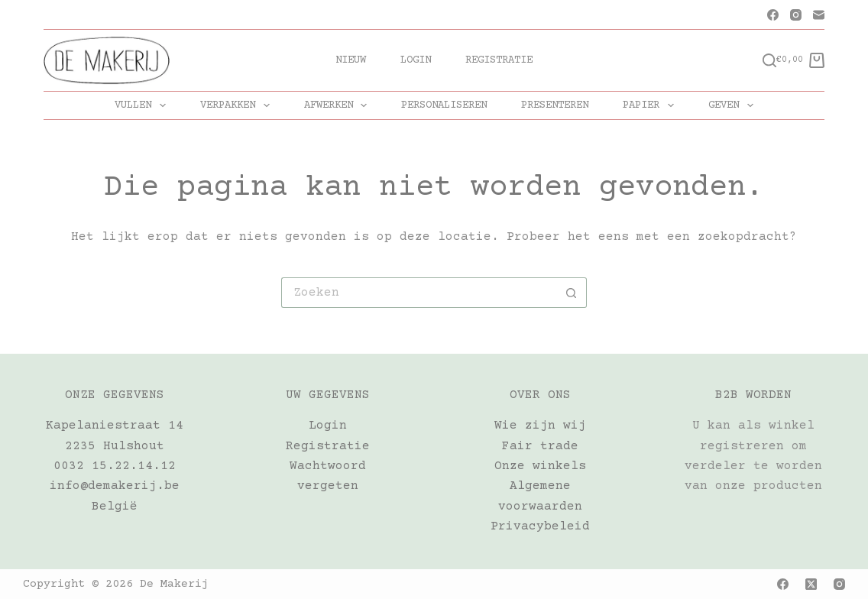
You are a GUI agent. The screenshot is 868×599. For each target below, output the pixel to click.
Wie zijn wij (540, 426)
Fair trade (540, 446)
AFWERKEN (339, 105)
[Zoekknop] (572, 293)
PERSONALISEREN (444, 105)
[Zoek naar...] (419, 293)
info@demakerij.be (115, 486)
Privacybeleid (540, 526)
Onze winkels (540, 466)
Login (416, 60)
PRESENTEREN (555, 105)
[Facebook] (773, 15)
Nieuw (351, 60)
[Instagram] (796, 15)
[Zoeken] (769, 60)
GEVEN (734, 105)
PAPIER (651, 105)
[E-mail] (819, 15)
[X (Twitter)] (811, 584)
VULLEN (143, 105)
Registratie (499, 60)
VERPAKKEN (238, 105)
